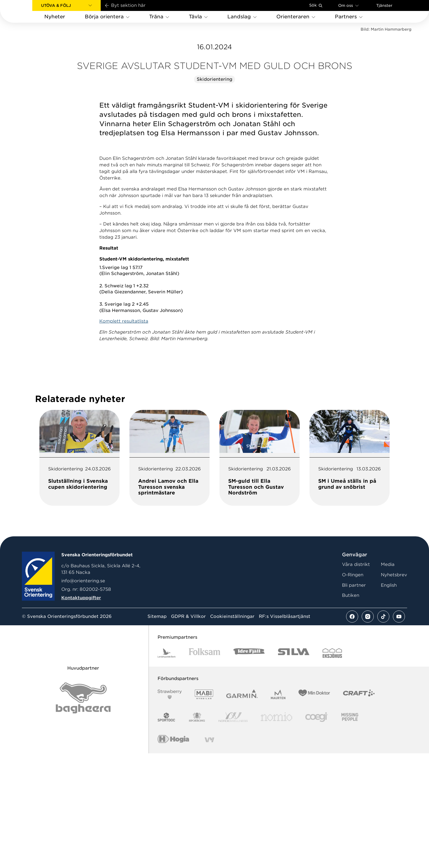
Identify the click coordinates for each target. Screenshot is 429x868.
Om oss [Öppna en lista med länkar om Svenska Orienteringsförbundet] (348, 5)
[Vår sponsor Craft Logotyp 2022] (359, 809)
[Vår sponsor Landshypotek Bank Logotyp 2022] (167, 768)
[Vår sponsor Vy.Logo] (209, 855)
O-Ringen (353, 690)
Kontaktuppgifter (81, 713)
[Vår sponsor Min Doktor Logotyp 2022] (314, 809)
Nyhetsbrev (394, 690)
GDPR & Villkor (188, 731)
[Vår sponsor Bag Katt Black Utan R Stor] (83, 813)
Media (388, 679)
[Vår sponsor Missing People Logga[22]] (350, 832)
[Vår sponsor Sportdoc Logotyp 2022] (166, 832)
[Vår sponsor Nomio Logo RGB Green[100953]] (276, 832)
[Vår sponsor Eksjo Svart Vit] (332, 768)
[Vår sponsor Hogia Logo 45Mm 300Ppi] (173, 855)
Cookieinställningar (232, 731)
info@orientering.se (83, 696)
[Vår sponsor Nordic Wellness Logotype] (233, 832)
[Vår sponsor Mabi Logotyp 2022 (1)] (204, 809)
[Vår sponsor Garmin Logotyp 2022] (242, 809)
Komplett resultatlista (124, 436)
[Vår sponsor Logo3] (317, 832)
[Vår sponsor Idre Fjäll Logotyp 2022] (249, 768)
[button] (66, 5)
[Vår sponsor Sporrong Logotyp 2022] (197, 832)
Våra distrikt (356, 679)
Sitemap (157, 731)
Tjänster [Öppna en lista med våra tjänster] (384, 5)
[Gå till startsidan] (25, 11)
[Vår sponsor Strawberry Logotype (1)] (170, 809)
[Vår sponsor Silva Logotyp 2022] (294, 768)
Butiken (351, 710)
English (389, 700)
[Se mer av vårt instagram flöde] (368, 731)
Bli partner (354, 700)
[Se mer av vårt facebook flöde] (352, 731)
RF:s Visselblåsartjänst (285, 731)
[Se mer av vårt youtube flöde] (399, 731)
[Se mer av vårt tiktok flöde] (383, 731)
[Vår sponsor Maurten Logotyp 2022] (278, 809)
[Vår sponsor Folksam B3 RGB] (205, 768)
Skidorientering (215, 194)
